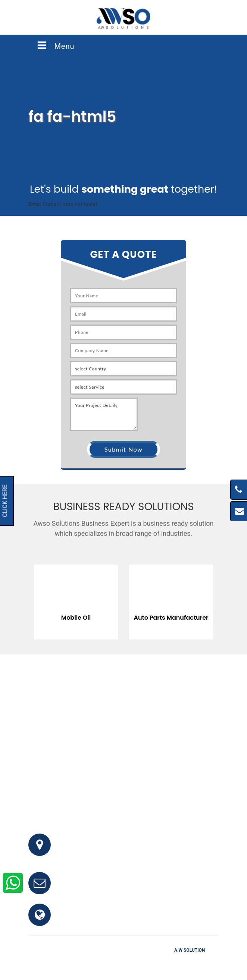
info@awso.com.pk (87, 887)
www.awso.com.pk (87, 919)
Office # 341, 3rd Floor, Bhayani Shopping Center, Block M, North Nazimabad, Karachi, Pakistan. (132, 849)
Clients (158, 961)
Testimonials (127, 961)
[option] (95, 596)
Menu (55, 45)
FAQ (100, 961)
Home (81, 961)
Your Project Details (104, 414)
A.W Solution (190, 950)
